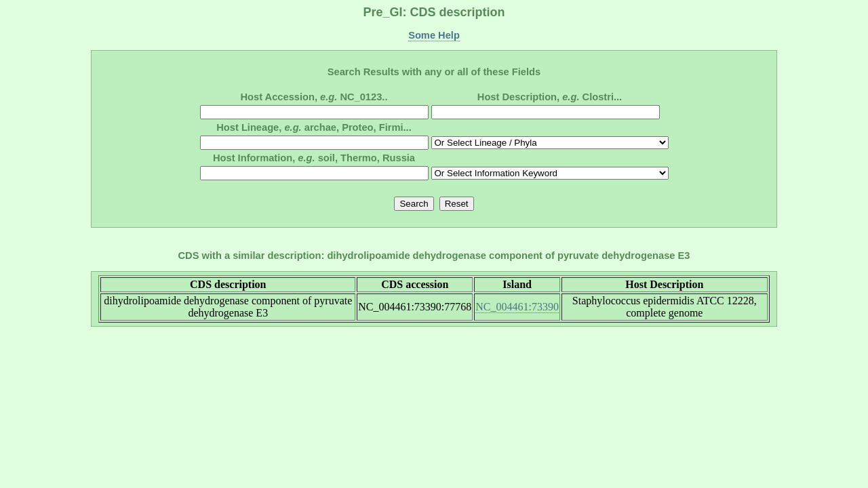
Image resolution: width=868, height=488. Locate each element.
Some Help (434, 35)
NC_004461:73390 (517, 307)
